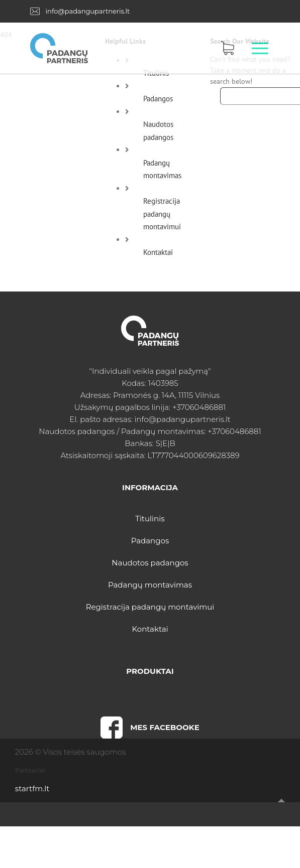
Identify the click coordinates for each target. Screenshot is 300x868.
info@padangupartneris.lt (88, 11)
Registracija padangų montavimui (162, 214)
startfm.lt (32, 788)
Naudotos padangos (150, 563)
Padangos (158, 99)
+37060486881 (199, 407)
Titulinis (150, 519)
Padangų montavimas (150, 585)
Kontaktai (158, 252)
